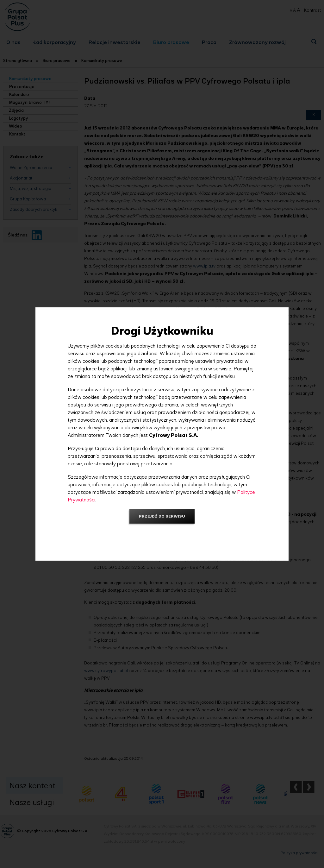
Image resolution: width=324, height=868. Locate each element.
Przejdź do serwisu (162, 516)
